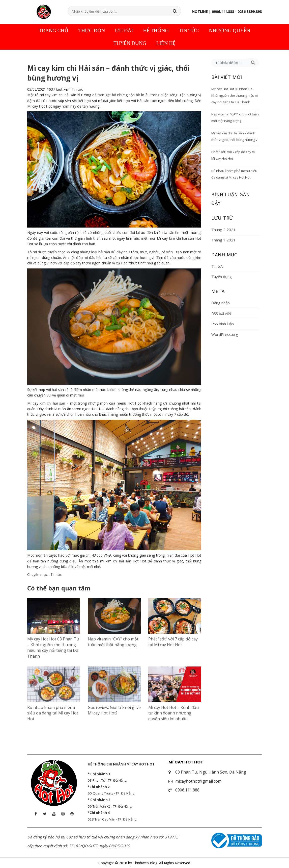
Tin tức (189, 30)
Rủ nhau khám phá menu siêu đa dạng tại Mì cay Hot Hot (53, 713)
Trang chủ (54, 30)
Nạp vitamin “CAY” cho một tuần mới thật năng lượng (113, 641)
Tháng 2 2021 (223, 229)
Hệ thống (156, 30)
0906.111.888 (187, 790)
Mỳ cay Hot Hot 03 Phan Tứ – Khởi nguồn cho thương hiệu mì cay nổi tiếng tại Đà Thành (53, 647)
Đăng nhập (221, 303)
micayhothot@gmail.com (198, 781)
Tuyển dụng (130, 43)
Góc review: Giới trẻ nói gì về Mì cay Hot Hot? (114, 710)
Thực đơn (92, 30)
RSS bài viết (221, 313)
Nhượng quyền (230, 30)
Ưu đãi (124, 30)
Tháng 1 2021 (223, 240)
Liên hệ (166, 43)
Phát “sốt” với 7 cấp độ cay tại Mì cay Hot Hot (173, 641)
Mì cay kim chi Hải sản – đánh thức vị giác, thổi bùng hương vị (235, 136)
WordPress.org (225, 334)
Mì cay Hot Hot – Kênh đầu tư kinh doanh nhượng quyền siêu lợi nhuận (174, 713)
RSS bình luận (223, 324)
